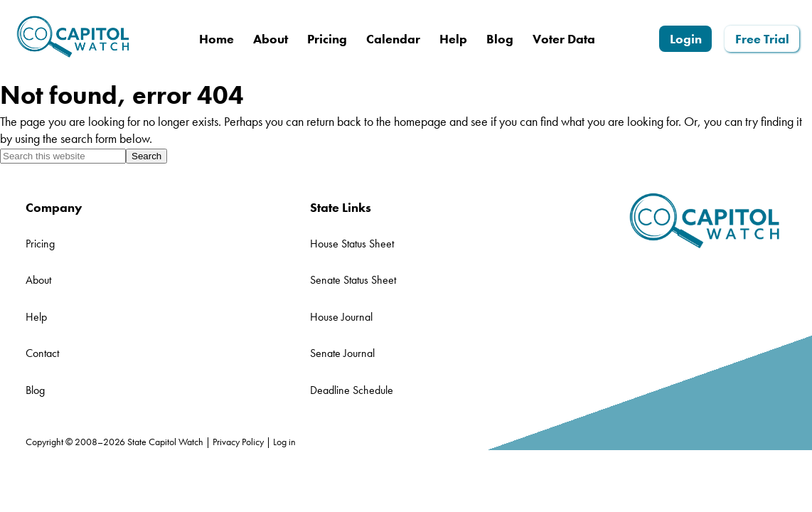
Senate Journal (342, 353)
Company (54, 207)
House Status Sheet (352, 244)
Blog (35, 390)
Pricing (40, 244)
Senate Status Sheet (353, 280)
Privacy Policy (238, 442)
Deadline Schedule (352, 390)
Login (686, 39)
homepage (420, 121)
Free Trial (762, 39)
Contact (42, 353)
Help (36, 317)
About (38, 280)
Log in (284, 442)
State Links (341, 207)
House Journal (341, 317)
